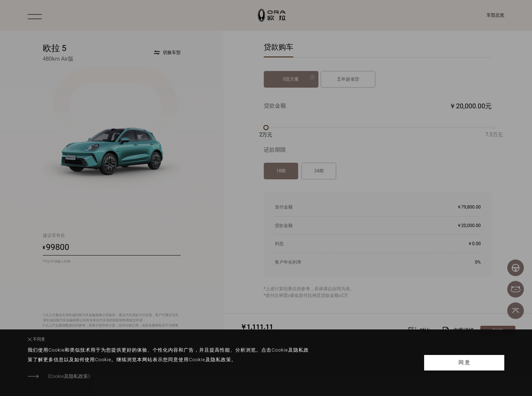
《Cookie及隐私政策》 (69, 376)
